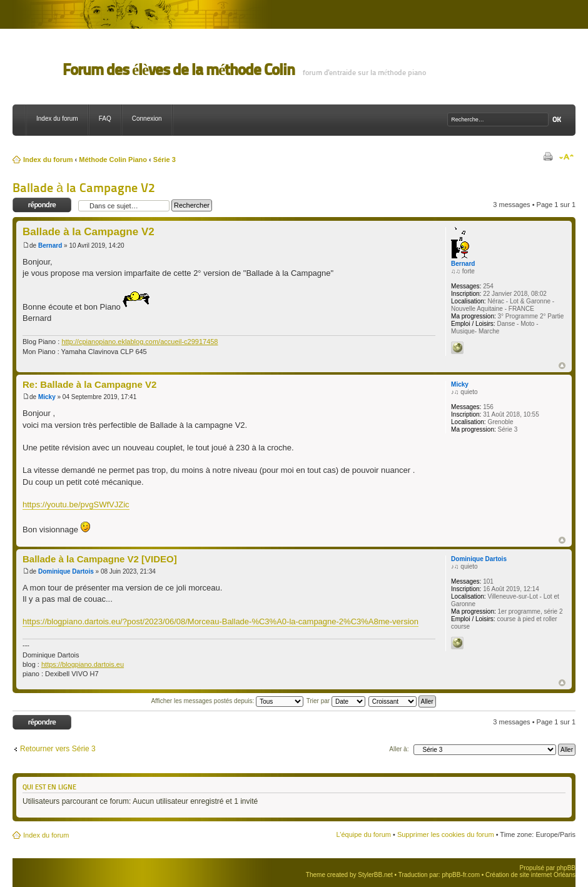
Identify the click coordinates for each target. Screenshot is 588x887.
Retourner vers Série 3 (58, 749)
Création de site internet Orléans (530, 875)
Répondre (42, 205)
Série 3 (165, 160)
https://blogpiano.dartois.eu (83, 664)
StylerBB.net (375, 875)
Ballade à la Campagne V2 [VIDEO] (100, 559)
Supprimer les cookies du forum (446, 834)
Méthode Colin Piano (113, 160)
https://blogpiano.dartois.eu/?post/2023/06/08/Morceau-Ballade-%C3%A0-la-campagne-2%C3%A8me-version (220, 621)
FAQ (105, 119)
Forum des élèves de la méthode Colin (179, 70)
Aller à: (399, 749)
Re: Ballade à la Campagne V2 (89, 384)
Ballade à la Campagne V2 (84, 188)
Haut (562, 366)
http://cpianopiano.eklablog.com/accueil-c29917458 (139, 342)
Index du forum (57, 119)
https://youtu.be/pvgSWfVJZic (76, 504)
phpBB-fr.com (461, 875)
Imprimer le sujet (547, 157)
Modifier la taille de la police (566, 157)
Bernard (50, 246)
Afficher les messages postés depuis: (227, 701)
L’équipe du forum (363, 834)
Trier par (336, 701)
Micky (47, 397)
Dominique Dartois (66, 571)
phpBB (566, 868)
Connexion (147, 119)
